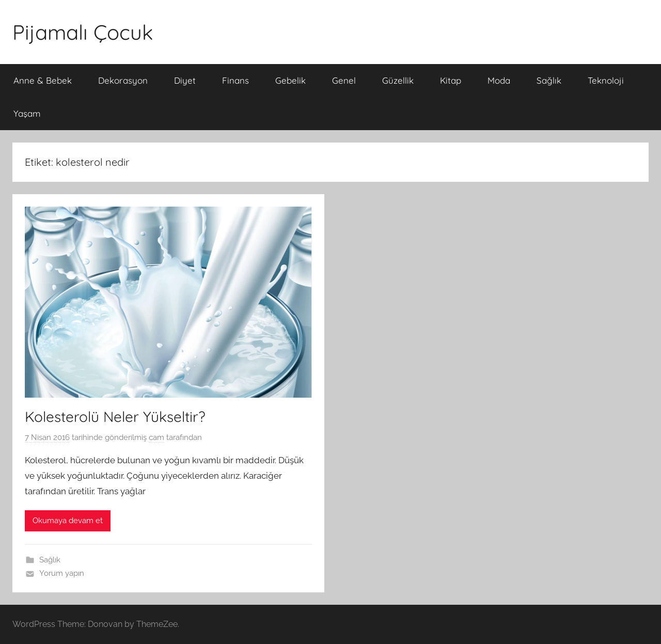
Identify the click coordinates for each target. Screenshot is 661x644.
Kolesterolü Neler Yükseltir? (115, 417)
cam (156, 437)
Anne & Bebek (43, 80)
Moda (499, 80)
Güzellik (398, 80)
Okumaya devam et (68, 521)
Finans (235, 80)
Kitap (451, 80)
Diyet (185, 80)
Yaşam (27, 113)
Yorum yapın (62, 573)
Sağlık (549, 80)
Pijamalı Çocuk (83, 32)
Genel (344, 80)
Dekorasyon (123, 80)
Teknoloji (606, 80)
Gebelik (290, 80)
